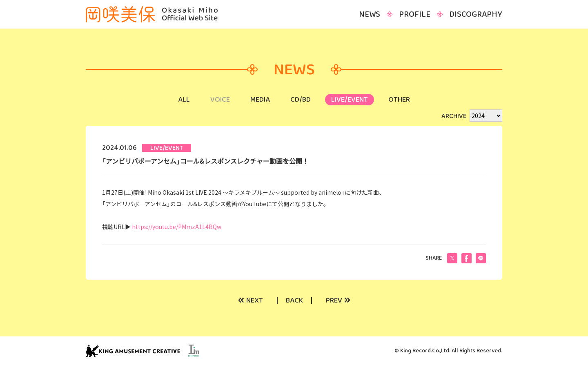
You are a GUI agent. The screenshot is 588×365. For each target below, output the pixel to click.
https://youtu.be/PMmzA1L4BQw (177, 227)
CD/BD (301, 100)
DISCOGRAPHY (476, 14)
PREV (338, 300)
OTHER (399, 100)
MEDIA (260, 100)
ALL (184, 100)
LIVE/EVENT (350, 100)
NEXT (251, 300)
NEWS (370, 14)
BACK (294, 300)
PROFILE (415, 14)
